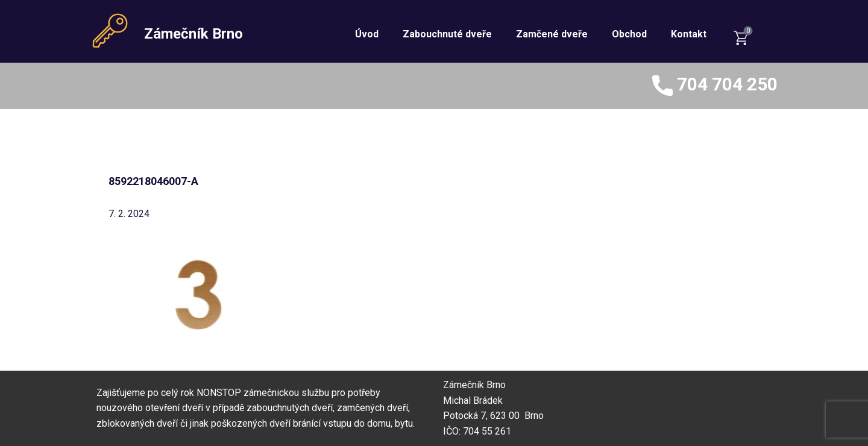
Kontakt (689, 34)
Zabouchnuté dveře (447, 34)
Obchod (629, 34)
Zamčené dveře (552, 34)
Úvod (367, 34)
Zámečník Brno (193, 34)
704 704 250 (715, 86)
